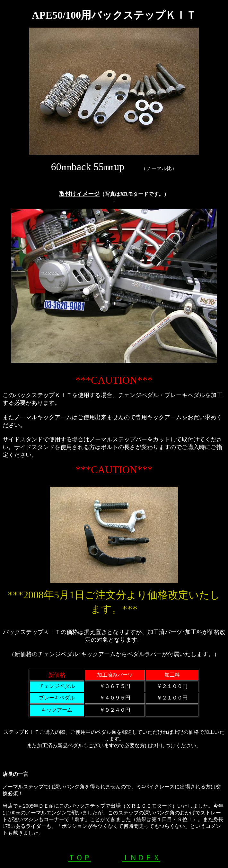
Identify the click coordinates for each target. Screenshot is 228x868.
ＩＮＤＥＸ (141, 858)
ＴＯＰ (79, 858)
